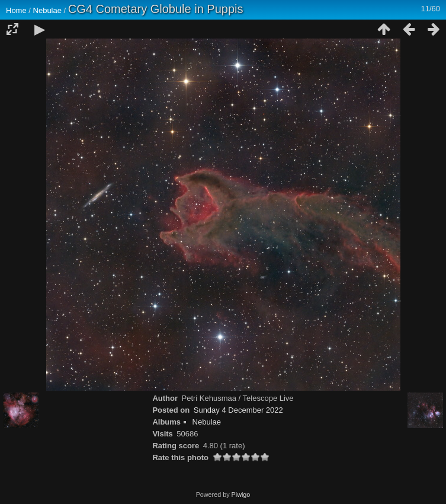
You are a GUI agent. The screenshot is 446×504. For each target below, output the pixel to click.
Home (16, 10)
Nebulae (47, 10)
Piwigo (241, 495)
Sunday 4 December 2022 (238, 410)
